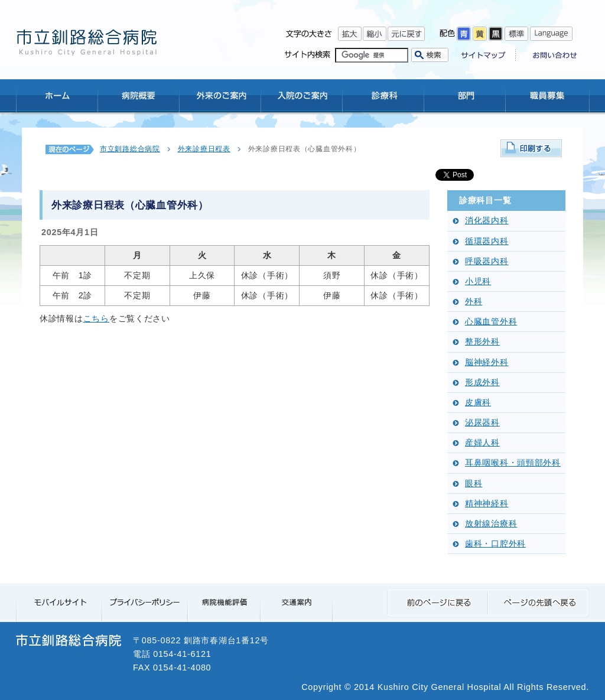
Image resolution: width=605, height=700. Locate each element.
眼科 (474, 484)
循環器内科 (487, 241)
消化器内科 (487, 221)
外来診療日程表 (204, 149)
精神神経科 (487, 504)
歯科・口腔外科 (495, 544)
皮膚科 (478, 403)
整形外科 (482, 342)
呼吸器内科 (487, 261)
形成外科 (482, 382)
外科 (474, 302)
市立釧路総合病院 (130, 149)
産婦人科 (482, 443)
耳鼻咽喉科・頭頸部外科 (513, 463)
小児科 (478, 281)
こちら (96, 318)
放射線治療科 (491, 524)
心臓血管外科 (491, 322)
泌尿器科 (482, 423)
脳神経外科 (487, 362)
